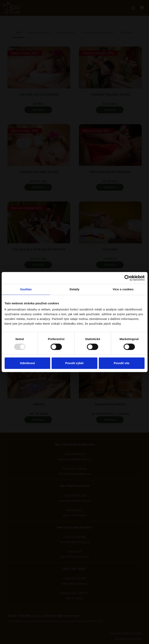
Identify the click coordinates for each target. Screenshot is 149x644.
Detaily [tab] (75, 289)
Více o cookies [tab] (123, 289)
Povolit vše (122, 363)
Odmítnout (27, 363)
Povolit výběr (74, 363)
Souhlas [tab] (26, 289)
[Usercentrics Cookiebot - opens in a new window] (127, 278)
